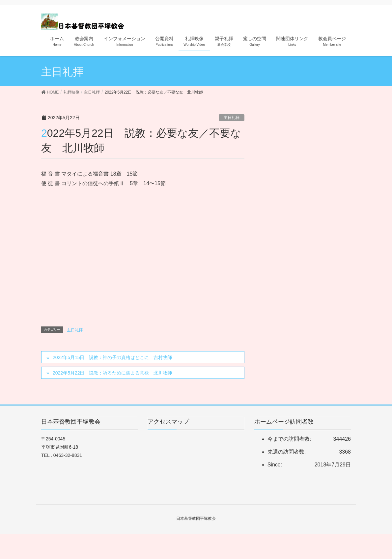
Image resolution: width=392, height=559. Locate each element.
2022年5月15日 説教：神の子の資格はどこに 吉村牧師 (112, 357)
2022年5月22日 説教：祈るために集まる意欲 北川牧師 (112, 373)
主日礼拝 (232, 118)
